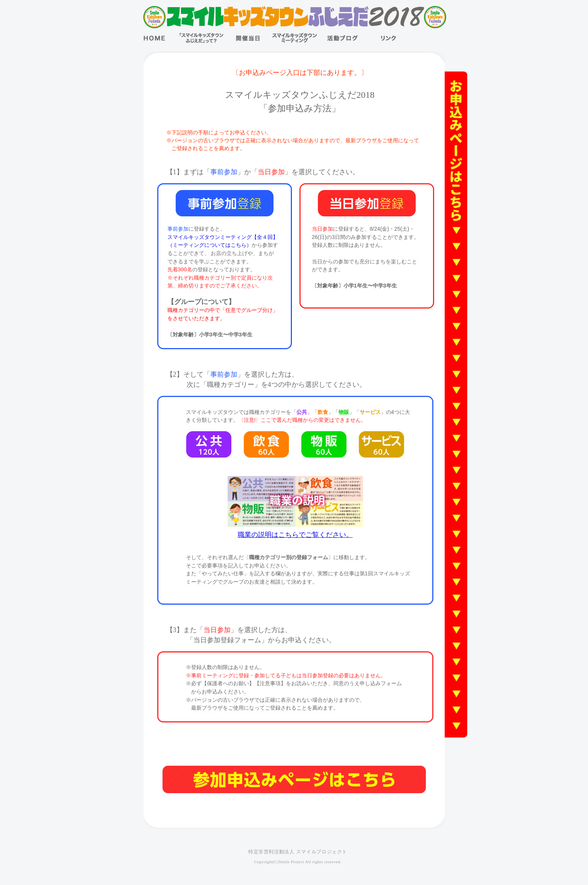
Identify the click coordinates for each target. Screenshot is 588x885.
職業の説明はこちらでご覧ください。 (295, 535)
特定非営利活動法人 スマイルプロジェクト (298, 852)
